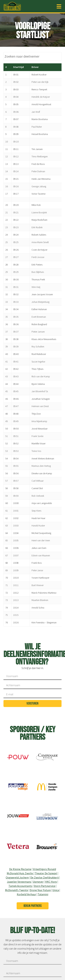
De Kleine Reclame (20, 869)
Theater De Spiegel (46, 873)
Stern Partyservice (45, 886)
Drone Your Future (40, 890)
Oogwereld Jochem (17, 877)
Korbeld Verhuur (26, 894)
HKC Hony (51, 882)
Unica (56, 890)
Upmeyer (38, 882)
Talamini (43, 894)
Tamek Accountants (20, 886)
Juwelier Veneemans (19, 882)
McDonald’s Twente (17, 890)
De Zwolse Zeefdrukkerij (45, 877)
